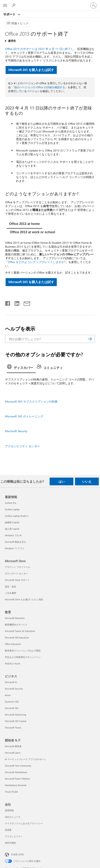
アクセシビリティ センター (23, 446)
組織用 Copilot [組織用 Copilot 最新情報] (12, 522)
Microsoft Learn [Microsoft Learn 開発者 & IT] (13, 753)
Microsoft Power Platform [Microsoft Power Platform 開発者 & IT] (17, 779)
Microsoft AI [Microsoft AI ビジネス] (11, 682)
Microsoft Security (16, 431)
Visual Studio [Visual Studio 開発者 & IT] (11, 792)
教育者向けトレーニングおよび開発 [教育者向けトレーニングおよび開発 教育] (23, 650)
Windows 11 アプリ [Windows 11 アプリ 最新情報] (15, 548)
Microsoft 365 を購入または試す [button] (31, 70)
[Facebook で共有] (8, 303)
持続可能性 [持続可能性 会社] (10, 843)
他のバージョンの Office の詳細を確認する (40, 87)
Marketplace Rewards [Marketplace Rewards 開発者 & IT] (16, 785)
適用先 (12, 41)
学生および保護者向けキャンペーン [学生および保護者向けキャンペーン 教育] (23, 657)
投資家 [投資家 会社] (8, 830)
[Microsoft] (50, 3)
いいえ (87, 481)
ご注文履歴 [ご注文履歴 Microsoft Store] (10, 593)
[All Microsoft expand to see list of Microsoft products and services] (5, 5)
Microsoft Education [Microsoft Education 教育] (15, 618)
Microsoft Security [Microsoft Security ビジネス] (14, 689)
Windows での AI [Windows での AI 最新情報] (13, 535)
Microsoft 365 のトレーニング (24, 416)
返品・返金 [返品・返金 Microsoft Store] (10, 586)
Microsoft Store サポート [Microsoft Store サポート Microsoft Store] (17, 580)
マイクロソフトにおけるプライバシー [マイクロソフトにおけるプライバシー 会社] (24, 823)
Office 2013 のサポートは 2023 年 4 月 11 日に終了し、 (41, 49)
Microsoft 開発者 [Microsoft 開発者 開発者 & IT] (13, 746)
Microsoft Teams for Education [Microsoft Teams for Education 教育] (20, 631)
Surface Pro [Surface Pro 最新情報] (10, 503)
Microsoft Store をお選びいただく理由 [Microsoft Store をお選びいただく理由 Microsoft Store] (24, 599)
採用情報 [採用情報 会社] (9, 810)
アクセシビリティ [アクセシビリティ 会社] (14, 836)
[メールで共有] (25, 303)
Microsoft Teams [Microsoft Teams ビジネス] (13, 728)
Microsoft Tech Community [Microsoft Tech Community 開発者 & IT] (18, 766)
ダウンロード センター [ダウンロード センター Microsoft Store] (16, 573)
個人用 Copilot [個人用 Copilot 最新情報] (12, 529)
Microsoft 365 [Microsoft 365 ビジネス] (12, 708)
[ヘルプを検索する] (14, 5)
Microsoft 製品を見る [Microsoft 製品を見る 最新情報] (15, 542)
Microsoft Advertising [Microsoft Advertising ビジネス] (15, 715)
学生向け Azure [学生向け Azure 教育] (12, 663)
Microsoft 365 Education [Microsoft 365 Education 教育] (17, 638)
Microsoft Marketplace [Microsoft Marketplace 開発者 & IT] (16, 772)
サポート (10, 14)
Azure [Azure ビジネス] (8, 695)
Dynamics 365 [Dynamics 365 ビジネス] (12, 702)
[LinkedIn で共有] (15, 303)
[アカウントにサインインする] (93, 5)
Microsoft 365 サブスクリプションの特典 (31, 401)
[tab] (24, 224)
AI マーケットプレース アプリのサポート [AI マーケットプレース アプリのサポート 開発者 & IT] (26, 759)
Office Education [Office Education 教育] (13, 644)
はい (62, 481)
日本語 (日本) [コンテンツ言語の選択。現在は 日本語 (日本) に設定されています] (17, 854)
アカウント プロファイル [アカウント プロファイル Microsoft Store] (17, 567)
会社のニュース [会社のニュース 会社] (13, 817)
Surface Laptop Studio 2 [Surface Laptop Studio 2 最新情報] (17, 516)
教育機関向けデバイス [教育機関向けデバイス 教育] (16, 625)
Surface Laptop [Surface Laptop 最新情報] (12, 509)
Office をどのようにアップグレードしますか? (37, 262)
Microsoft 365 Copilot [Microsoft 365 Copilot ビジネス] (16, 721)
